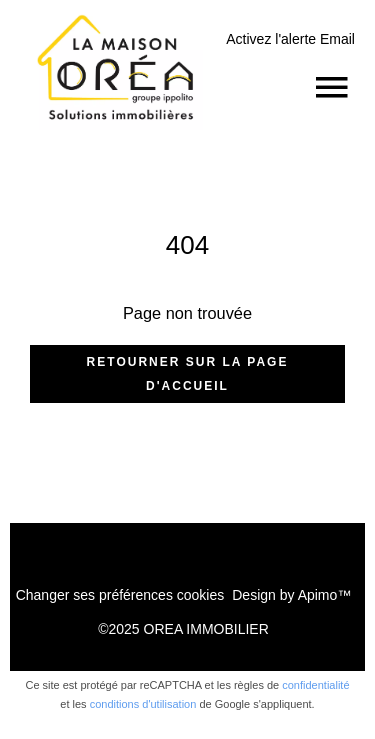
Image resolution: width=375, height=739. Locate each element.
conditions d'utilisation (143, 704)
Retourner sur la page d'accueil (188, 374)
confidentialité (315, 685)
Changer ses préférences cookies (120, 595)
